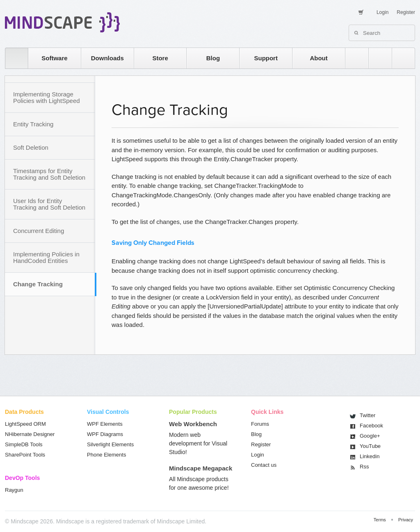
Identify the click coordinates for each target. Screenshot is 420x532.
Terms (380, 520)
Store (160, 58)
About (318, 58)
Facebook (371, 426)
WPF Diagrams (105, 434)
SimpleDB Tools (24, 444)
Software (54, 58)
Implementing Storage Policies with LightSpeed (47, 97)
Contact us (264, 465)
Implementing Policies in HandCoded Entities (46, 257)
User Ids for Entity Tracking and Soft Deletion (49, 204)
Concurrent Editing (39, 231)
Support (266, 58)
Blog (213, 58)
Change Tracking (38, 284)
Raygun (14, 490)
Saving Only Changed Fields (153, 243)
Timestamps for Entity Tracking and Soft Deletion (49, 174)
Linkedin (370, 456)
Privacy (406, 520)
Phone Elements (106, 455)
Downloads (107, 58)
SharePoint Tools (25, 455)
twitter (376, 58)
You (370, 446)
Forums (260, 424)
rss (353, 58)
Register (406, 12)
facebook (399, 58)
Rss (364, 467)
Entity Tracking (33, 124)
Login (382, 12)
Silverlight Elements (110, 444)
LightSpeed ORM (25, 424)
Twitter (367, 415)
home (13, 58)
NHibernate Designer (30, 434)
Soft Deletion (31, 147)
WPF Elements (105, 424)
